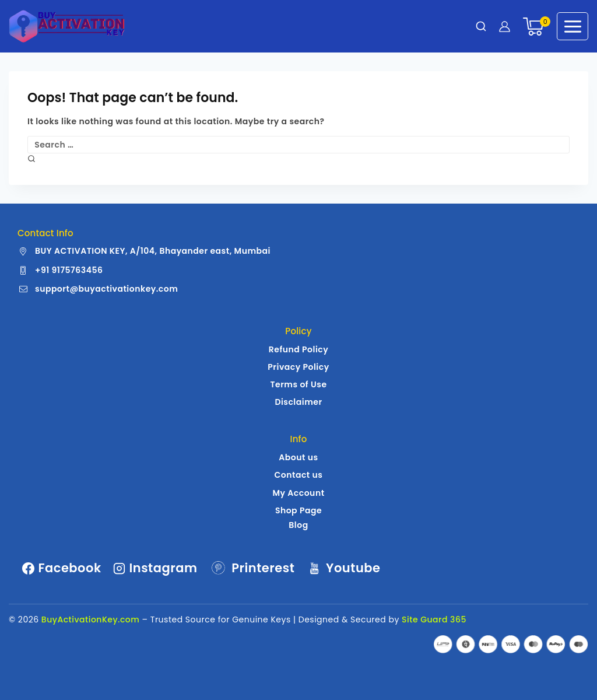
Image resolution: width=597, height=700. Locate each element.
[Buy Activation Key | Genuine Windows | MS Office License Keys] (67, 26)
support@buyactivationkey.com (106, 289)
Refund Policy (298, 349)
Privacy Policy (298, 367)
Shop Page (298, 510)
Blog (298, 525)
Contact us (299, 475)
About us (298, 457)
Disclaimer (298, 402)
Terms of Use (298, 384)
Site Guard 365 (434, 619)
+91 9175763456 (69, 270)
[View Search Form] (481, 26)
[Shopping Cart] (534, 27)
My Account (298, 493)
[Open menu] (573, 26)
